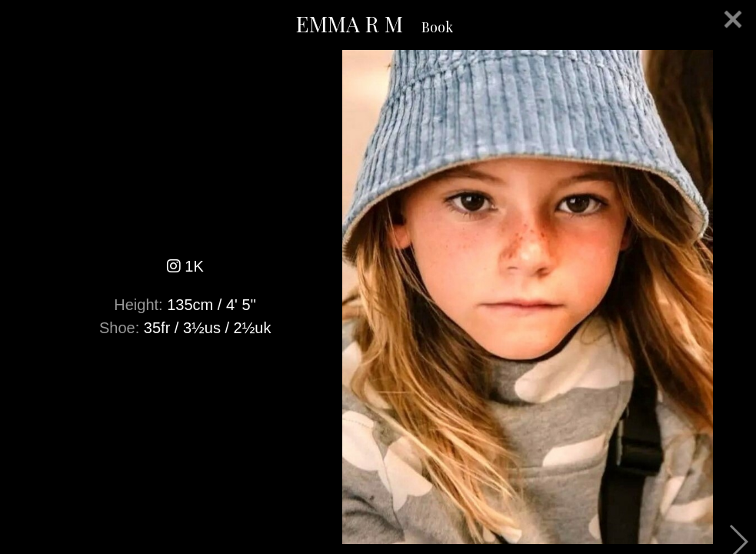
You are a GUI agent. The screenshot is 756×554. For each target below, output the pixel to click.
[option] (378, 297)
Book (437, 27)
